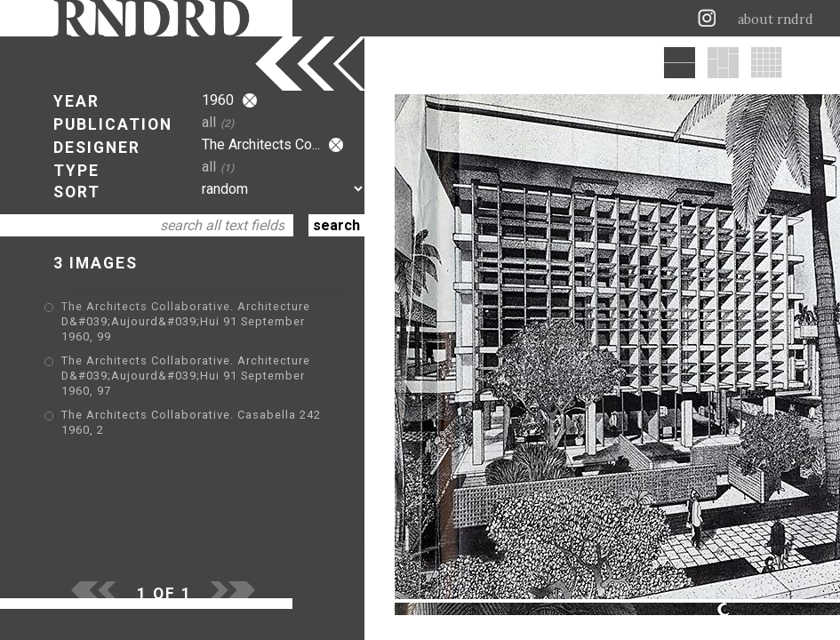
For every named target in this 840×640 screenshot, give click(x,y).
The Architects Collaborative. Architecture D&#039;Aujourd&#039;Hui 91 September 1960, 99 (186, 321)
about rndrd (776, 20)
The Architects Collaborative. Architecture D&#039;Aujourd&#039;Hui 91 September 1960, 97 (186, 376)
